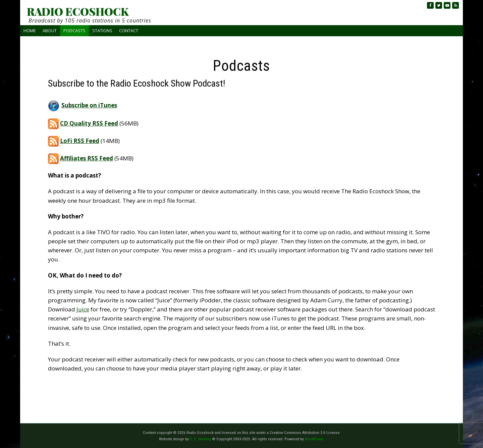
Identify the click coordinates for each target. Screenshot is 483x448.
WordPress (314, 439)
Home (30, 31)
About (50, 31)
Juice (83, 309)
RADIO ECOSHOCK (78, 11)
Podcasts (74, 31)
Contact (129, 31)
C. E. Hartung (200, 439)
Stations (102, 31)
